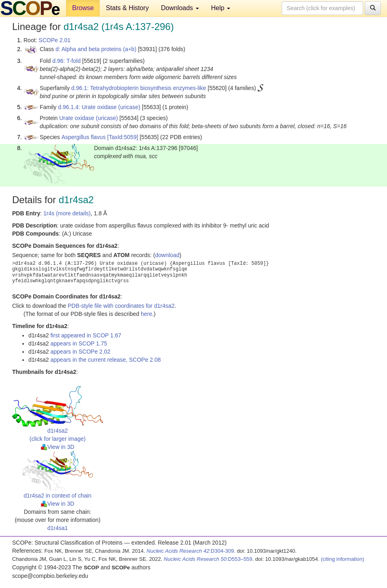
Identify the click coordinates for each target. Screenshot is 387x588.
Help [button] (221, 8)
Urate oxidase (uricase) (89, 118)
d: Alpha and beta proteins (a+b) (96, 49)
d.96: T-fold (66, 61)
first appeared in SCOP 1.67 (86, 335)
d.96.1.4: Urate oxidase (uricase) (99, 107)
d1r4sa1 (58, 528)
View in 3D (58, 447)
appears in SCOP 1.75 (79, 343)
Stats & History (127, 8)
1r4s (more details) (67, 213)
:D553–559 (208, 559)
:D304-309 (190, 551)
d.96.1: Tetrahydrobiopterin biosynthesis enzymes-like (139, 88)
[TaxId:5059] (123, 137)
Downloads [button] (180, 8)
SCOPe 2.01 (55, 40)
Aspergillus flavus (84, 137)
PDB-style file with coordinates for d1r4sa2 (121, 306)
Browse (83, 8)
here (146, 314)
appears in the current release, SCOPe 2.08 (105, 360)
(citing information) (343, 559)
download (167, 255)
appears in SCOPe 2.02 (80, 352)
